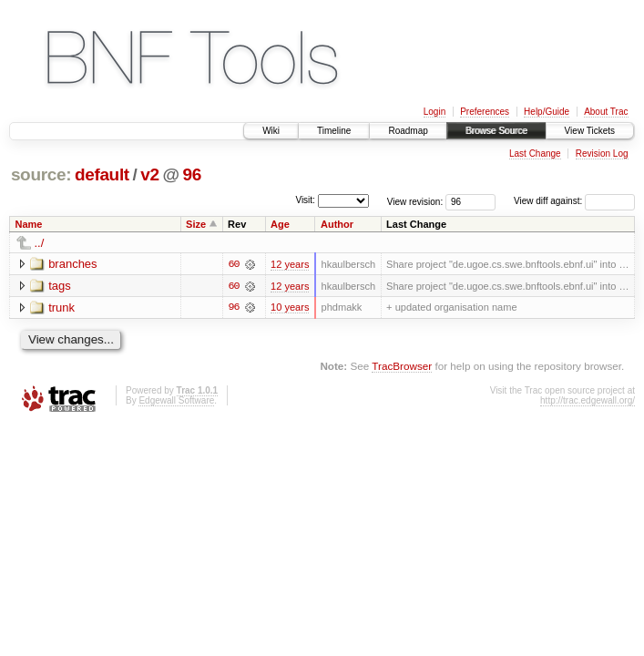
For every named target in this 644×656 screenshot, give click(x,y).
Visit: (305, 200)
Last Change (535, 154)
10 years (290, 308)
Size (196, 224)
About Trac (606, 112)
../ (40, 243)
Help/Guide (547, 112)
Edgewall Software (176, 400)
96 (192, 174)
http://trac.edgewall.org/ (588, 400)
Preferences (485, 112)
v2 (149, 174)
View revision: (415, 201)
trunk (61, 307)
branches (72, 264)
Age (280, 224)
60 (233, 264)
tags (60, 286)
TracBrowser (402, 367)
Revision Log (602, 154)
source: (41, 174)
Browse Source (496, 131)
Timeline (334, 131)
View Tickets (590, 131)
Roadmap (408, 131)
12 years (290, 264)
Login (434, 112)
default (102, 174)
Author (337, 224)
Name (29, 224)
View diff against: (574, 201)
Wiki (271, 131)
